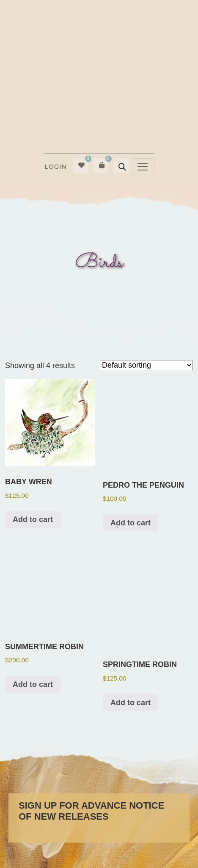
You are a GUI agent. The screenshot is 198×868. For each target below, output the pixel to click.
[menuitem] (55, 167)
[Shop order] (146, 365)
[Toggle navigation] (143, 167)
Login (56, 166)
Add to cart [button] (33, 519)
